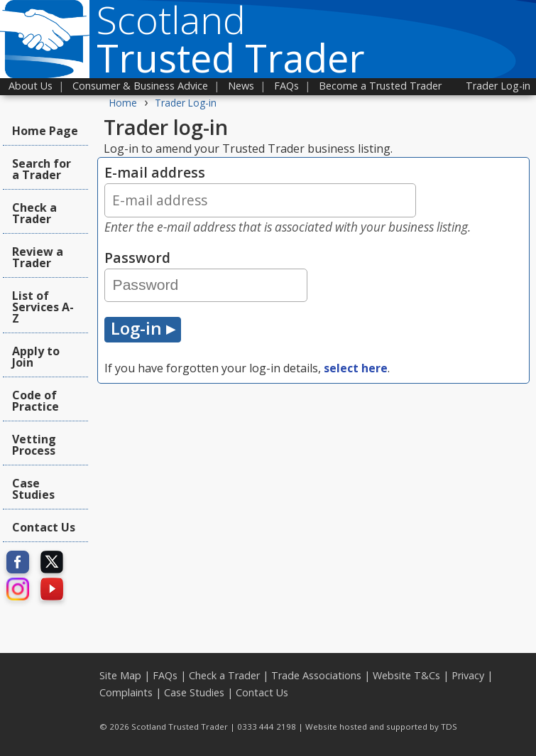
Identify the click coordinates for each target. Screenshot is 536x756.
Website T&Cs (406, 675)
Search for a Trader (42, 169)
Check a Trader (34, 213)
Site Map (120, 675)
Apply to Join (36, 357)
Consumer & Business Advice (140, 86)
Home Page (45, 131)
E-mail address (313, 199)
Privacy (468, 675)
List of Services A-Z (43, 307)
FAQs (286, 86)
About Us (31, 86)
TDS (449, 727)
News (241, 86)
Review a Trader (38, 257)
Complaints (126, 692)
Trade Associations (316, 675)
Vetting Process (34, 445)
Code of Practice (35, 401)
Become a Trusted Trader (380, 86)
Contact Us (44, 527)
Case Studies (33, 489)
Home (123, 103)
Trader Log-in (498, 86)
